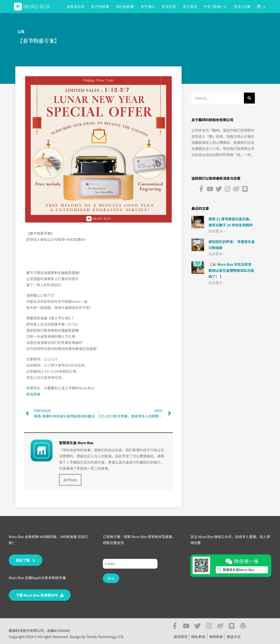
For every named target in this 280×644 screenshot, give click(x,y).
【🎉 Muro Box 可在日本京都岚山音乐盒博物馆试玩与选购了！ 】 (231, 270)
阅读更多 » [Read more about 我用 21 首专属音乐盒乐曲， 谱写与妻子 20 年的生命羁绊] (217, 231)
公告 (21, 31)
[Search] (249, 98)
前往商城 (33, 394)
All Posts (70, 480)
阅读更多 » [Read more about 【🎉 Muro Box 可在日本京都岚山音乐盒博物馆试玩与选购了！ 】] (217, 283)
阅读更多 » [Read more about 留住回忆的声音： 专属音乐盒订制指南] (217, 254)
